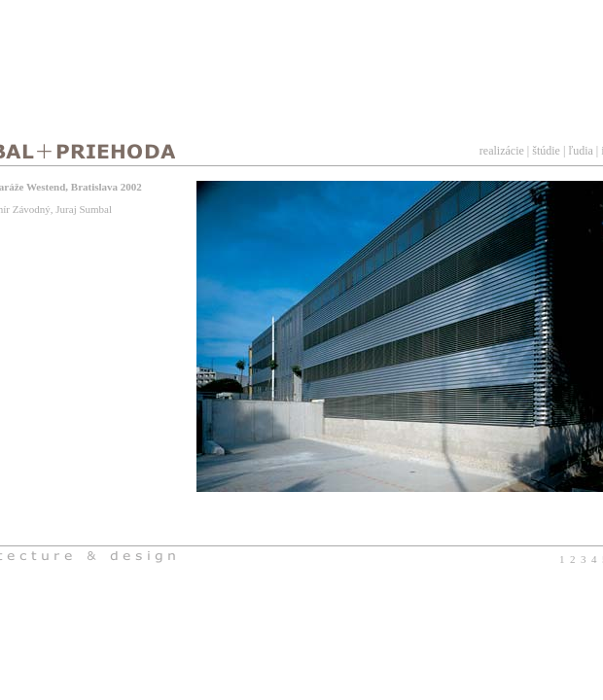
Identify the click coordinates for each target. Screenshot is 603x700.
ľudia (581, 151)
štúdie (546, 151)
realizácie (502, 151)
